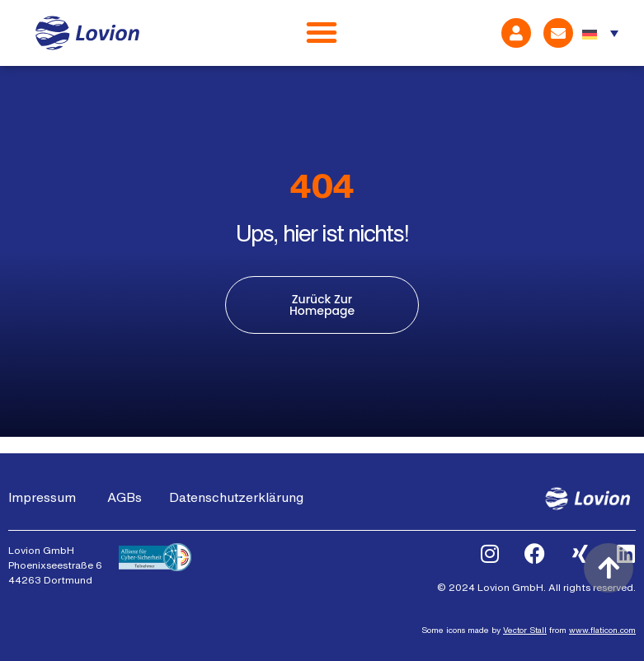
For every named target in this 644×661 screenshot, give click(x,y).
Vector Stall (525, 630)
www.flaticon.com (602, 630)
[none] (600, 33)
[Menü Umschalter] (322, 33)
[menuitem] (600, 33)
